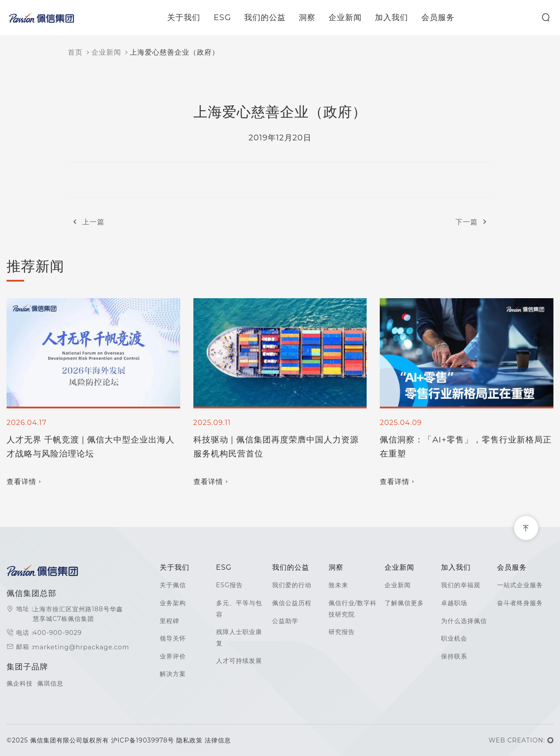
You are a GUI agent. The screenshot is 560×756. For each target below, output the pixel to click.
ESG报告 (230, 585)
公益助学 (285, 621)
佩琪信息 (50, 683)
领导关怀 (173, 638)
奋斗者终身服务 (520, 603)
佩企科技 (20, 683)
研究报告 (342, 632)
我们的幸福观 (461, 585)
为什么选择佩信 (464, 621)
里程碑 (170, 621)
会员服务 (443, 17)
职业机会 (454, 638)
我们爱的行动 (292, 585)
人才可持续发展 (239, 661)
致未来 (338, 585)
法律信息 (218, 740)
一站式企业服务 (520, 585)
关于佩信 (173, 585)
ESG (227, 17)
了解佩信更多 (404, 603)
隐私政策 (189, 740)
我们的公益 (270, 17)
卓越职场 (454, 603)
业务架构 (173, 603)
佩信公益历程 (292, 603)
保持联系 (454, 656)
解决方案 (173, 674)
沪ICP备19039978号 (144, 740)
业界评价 (173, 656)
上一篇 (86, 222)
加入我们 (397, 17)
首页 (75, 52)
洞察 (312, 17)
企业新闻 (350, 17)
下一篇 (474, 222)
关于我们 (189, 17)
